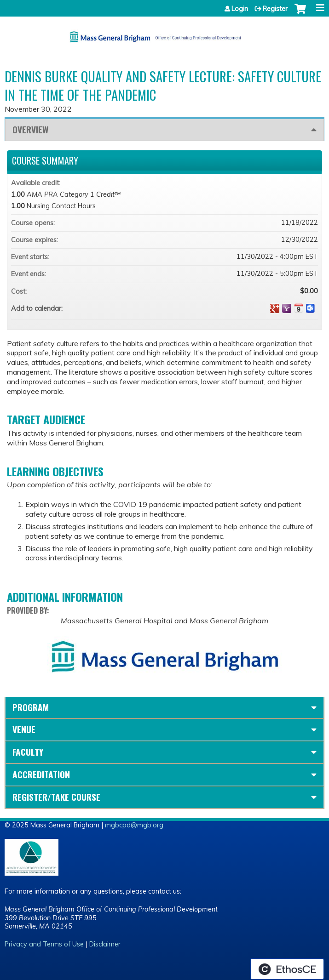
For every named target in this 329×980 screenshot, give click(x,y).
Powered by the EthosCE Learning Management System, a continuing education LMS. (287, 969)
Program (31, 707)
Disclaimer (105, 944)
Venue (24, 729)
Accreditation (41, 774)
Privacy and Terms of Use (44, 944)
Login (240, 9)
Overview (30, 129)
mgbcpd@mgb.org (134, 825)
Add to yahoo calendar (287, 308)
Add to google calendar (275, 308)
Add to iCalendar (299, 308)
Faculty (28, 752)
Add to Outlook (311, 308)
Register (275, 9)
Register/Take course (56, 797)
